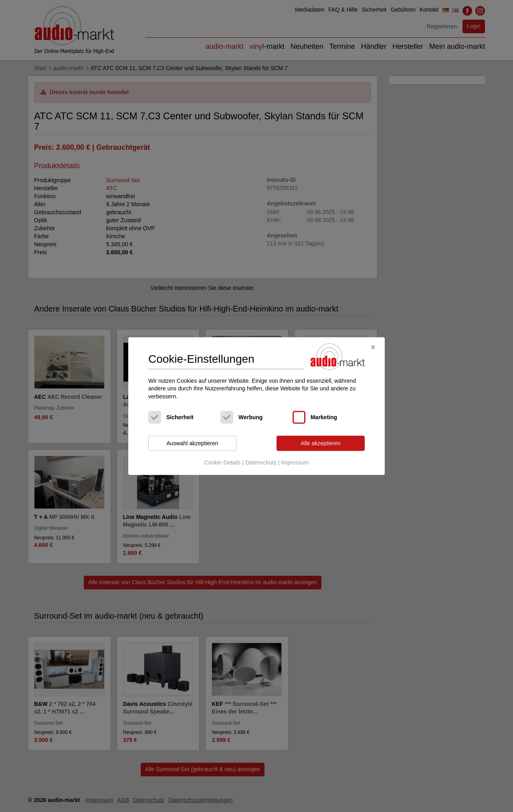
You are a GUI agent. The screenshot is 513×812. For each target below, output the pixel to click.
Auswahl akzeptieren (192, 443)
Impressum (295, 462)
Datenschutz (261, 462)
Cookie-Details (222, 462)
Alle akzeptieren (321, 443)
